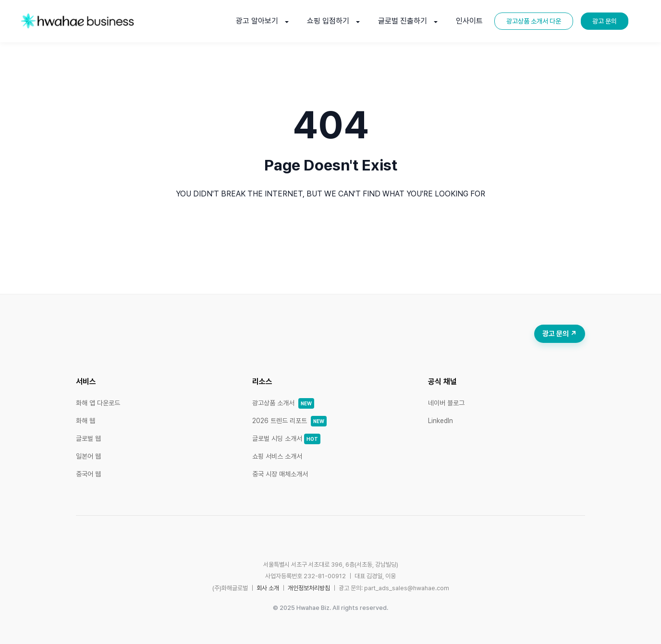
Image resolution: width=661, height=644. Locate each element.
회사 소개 (268, 588)
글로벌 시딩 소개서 (286, 438)
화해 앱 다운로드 (98, 403)
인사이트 (469, 21)
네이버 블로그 (446, 403)
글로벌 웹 (88, 438)
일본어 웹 (88, 456)
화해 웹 (86, 421)
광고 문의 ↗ (560, 334)
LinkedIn (441, 421)
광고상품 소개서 (283, 403)
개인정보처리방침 (309, 588)
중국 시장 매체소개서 (280, 474)
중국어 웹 (88, 474)
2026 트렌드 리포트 (289, 421)
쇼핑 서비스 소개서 (277, 456)
